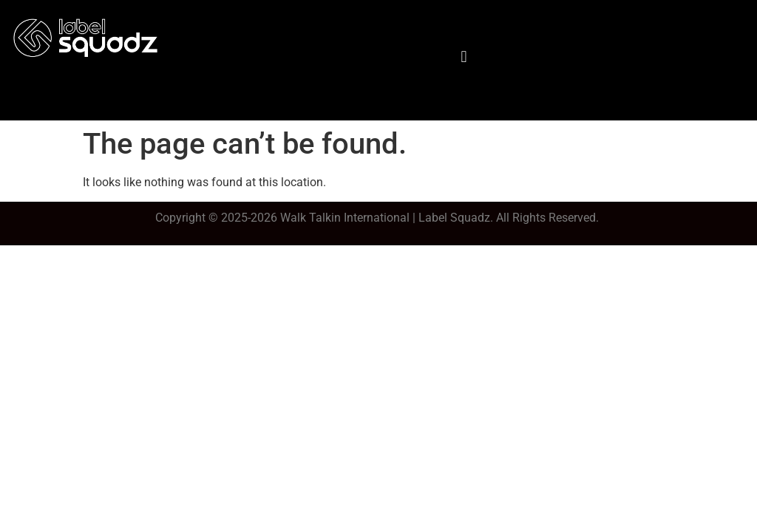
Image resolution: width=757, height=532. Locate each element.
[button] (464, 57)
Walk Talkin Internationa (343, 218)
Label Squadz (454, 218)
